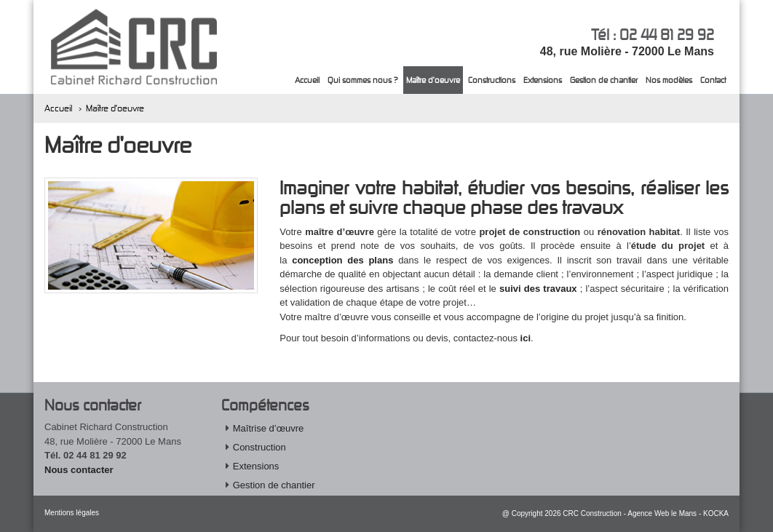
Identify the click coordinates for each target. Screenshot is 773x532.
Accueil (307, 80)
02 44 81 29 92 (667, 34)
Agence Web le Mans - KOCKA (678, 513)
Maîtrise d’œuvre (269, 428)
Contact (713, 80)
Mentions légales (72, 513)
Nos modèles (669, 80)
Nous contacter (79, 470)
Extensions (543, 80)
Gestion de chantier (604, 80)
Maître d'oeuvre (433, 80)
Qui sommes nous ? (363, 80)
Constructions (492, 80)
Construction (259, 447)
